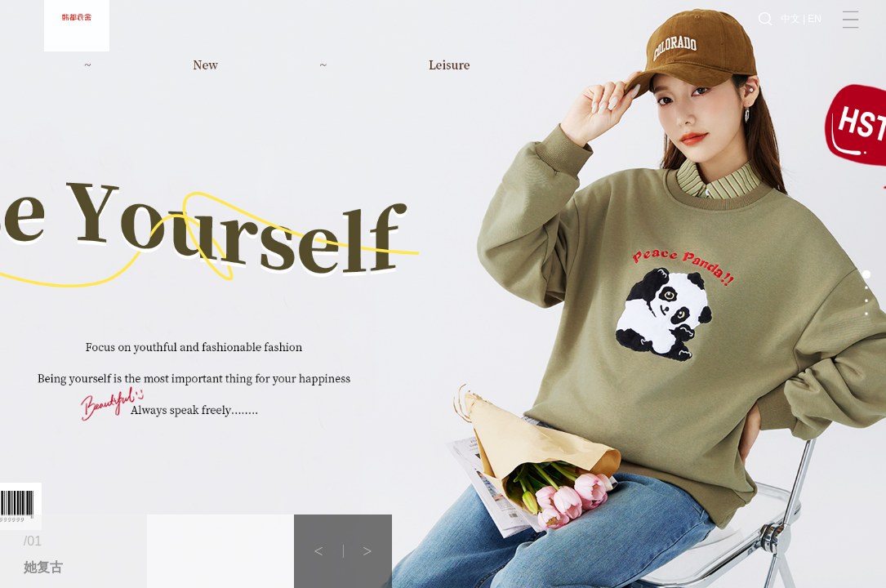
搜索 (765, 33)
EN (815, 33)
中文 (790, 33)
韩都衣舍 (77, 33)
